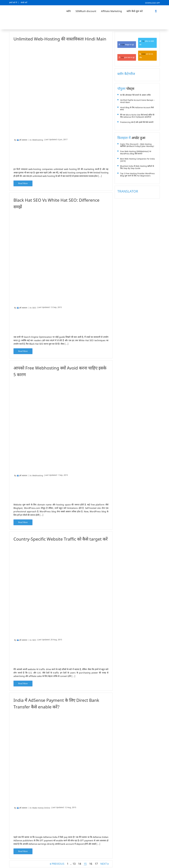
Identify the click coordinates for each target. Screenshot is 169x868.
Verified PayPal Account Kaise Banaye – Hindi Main (137, 101)
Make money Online (41, 807)
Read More (23, 183)
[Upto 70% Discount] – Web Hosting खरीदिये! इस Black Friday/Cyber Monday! (137, 145)
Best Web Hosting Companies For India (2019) (137, 160)
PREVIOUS (58, 863)
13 (74, 863)
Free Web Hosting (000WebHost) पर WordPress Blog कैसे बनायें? (136, 153)
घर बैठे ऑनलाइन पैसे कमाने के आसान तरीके (135, 95)
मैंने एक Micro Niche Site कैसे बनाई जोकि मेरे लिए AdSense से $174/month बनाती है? (137, 116)
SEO (34, 308)
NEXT (104, 863)
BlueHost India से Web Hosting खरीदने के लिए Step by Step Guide (137, 167)
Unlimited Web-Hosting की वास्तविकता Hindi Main (60, 39)
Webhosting (38, 140)
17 (96, 863)
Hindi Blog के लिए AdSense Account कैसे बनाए (137, 109)
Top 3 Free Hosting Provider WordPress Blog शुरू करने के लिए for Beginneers (137, 175)
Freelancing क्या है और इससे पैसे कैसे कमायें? (137, 122)
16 (91, 863)
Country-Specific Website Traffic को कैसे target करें (61, 539)
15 (85, 863)
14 (80, 863)
